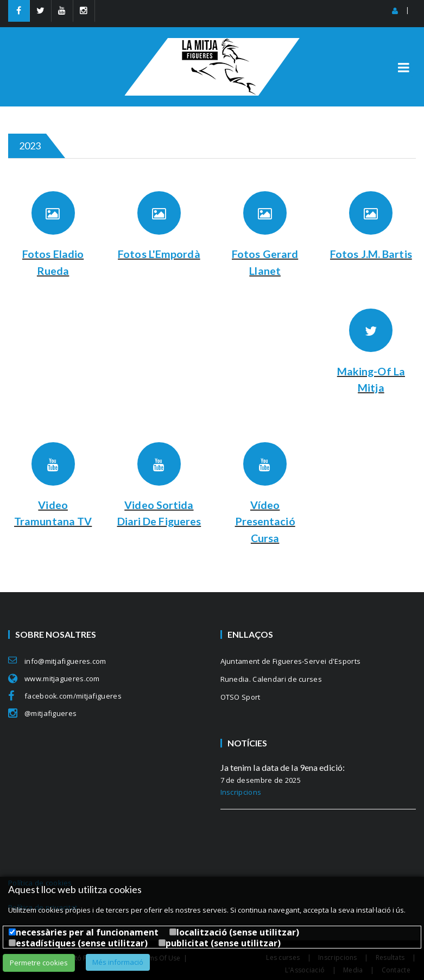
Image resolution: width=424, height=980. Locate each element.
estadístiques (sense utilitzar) (82, 943)
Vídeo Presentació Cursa (265, 520)
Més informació (118, 962)
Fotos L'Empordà (159, 254)
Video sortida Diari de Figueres (159, 520)
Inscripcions (241, 790)
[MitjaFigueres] (212, 43)
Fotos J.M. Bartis (371, 254)
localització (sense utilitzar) (238, 932)
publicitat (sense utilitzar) (223, 943)
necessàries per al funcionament (87, 932)
